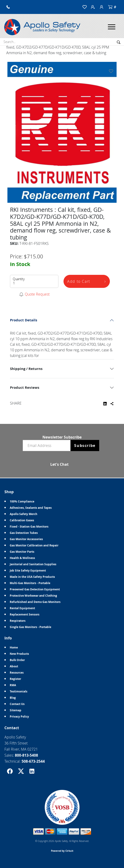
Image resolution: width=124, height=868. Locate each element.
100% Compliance (22, 501)
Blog (13, 698)
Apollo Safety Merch (24, 514)
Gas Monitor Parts (22, 552)
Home (14, 647)
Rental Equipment (22, 608)
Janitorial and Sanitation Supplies (33, 564)
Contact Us (17, 704)
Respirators (18, 621)
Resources (17, 673)
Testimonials (19, 691)
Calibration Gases (22, 520)
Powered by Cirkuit (62, 851)
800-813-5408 (26, 755)
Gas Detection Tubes (24, 533)
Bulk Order (17, 660)
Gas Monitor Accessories (26, 539)
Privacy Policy (19, 717)
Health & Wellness (22, 558)
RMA (13, 685)
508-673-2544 (33, 761)
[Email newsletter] (48, 446)
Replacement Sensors (25, 614)
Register (15, 679)
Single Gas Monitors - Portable (30, 627)
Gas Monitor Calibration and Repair (34, 545)
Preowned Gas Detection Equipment (35, 589)
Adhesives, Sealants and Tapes (31, 508)
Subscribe (85, 446)
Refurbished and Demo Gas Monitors (35, 602)
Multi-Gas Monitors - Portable (30, 583)
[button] (8, 7)
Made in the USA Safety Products (32, 577)
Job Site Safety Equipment (28, 570)
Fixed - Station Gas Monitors (29, 527)
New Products (19, 654)
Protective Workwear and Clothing (33, 596)
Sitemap (16, 710)
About (14, 666)
